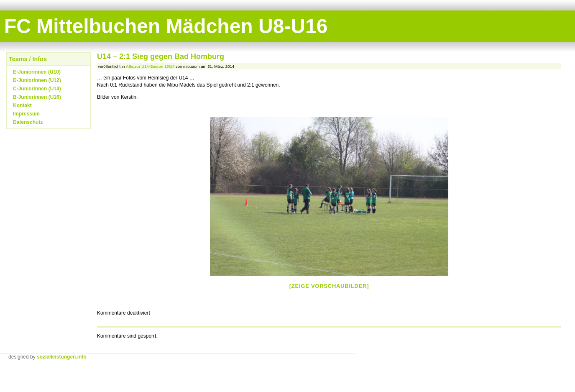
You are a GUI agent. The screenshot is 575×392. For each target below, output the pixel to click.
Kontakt (22, 105)
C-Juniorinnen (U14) (37, 89)
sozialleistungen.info (62, 357)
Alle (130, 66)
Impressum (26, 114)
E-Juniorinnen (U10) (37, 72)
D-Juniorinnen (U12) (37, 80)
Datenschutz (28, 122)
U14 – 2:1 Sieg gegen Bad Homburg (161, 56)
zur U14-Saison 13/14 (154, 66)
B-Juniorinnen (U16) (37, 97)
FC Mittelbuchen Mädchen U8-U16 (166, 26)
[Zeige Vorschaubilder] (329, 286)
